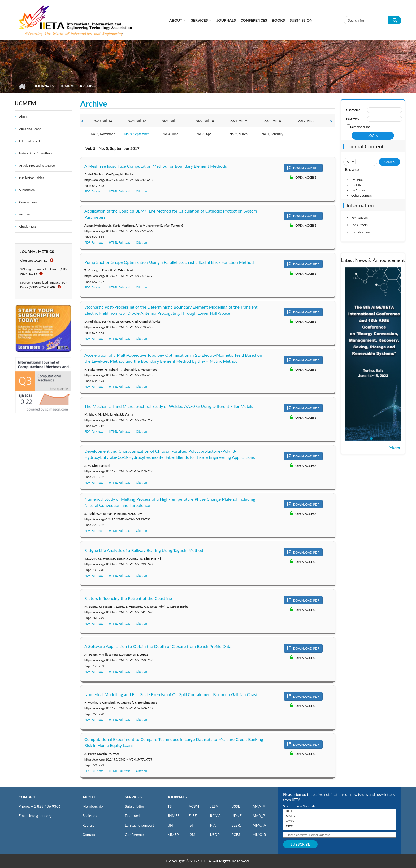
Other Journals (361, 195)
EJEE (193, 816)
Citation (141, 191)
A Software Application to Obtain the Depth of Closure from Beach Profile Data (158, 646)
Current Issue (28, 202)
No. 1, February (272, 134)
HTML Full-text (119, 191)
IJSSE (236, 806)
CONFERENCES (254, 20)
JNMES (173, 816)
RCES (236, 834)
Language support (140, 825)
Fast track (133, 816)
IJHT (171, 825)
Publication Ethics (31, 178)
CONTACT (27, 797)
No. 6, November (103, 134)
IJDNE (237, 816)
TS (170, 806)
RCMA (215, 816)
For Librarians (361, 232)
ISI (191, 825)
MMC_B (259, 834)
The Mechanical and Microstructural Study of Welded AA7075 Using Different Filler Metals (169, 406)
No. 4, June (171, 134)
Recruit (88, 825)
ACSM (194, 806)
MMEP (173, 834)
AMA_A (259, 806)
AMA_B (259, 816)
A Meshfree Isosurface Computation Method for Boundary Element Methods (156, 166)
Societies (90, 816)
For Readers (359, 217)
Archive (24, 214)
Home (22, 87)
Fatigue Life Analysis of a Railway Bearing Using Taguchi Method (144, 550)
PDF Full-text (94, 191)
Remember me (360, 127)
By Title (357, 185)
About (176, 20)
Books (278, 20)
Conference (134, 834)
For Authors (359, 225)
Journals (226, 20)
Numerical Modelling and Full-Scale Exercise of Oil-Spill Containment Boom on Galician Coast (171, 694)
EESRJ (236, 825)
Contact (89, 834)
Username (353, 110)
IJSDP (215, 834)
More (394, 447)
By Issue (357, 180)
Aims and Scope (30, 129)
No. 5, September (137, 134)
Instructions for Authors (36, 153)
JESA (214, 806)
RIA (213, 825)
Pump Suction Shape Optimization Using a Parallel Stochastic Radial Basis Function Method (169, 262)
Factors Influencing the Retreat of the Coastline (128, 598)
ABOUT (89, 797)
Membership (93, 806)
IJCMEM (67, 86)
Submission (301, 20)
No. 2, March (239, 134)
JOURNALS (177, 797)
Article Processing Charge (37, 165)
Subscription (135, 806)
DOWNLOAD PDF (303, 168)
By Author (358, 190)
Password (353, 118)
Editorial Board (29, 141)
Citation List (28, 226)
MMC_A (259, 825)
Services (199, 20)
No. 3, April (205, 134)
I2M (192, 834)
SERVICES (133, 797)
